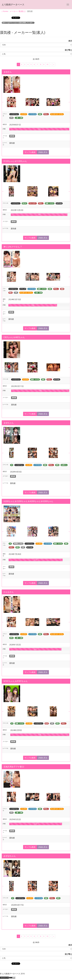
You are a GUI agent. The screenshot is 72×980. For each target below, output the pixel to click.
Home (5, 11)
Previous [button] (3, 102)
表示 (69, 41)
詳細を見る (43, 152)
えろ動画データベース (13, 4)
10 (47, 64)
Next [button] (69, 102)
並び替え (67, 50)
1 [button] (34, 109)
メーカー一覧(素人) (18, 11)
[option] (15, 102)
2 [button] (38, 109)
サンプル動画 (30, 152)
